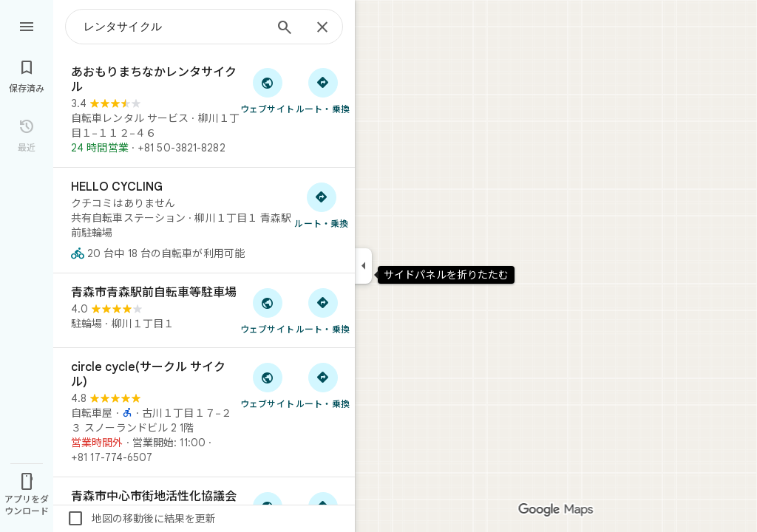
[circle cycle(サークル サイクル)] (204, 412)
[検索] (285, 29)
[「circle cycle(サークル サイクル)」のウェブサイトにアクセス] (267, 385)
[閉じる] (322, 28)
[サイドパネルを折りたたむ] (363, 266)
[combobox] (174, 27)
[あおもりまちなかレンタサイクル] (204, 110)
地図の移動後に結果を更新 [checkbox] (141, 519)
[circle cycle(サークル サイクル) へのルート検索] (323, 385)
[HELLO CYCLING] (204, 220)
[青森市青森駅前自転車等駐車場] (204, 310)
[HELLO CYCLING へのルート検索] (322, 205)
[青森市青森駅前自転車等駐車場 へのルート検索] (323, 310)
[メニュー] (27, 25)
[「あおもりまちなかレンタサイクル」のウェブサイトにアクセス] (267, 90)
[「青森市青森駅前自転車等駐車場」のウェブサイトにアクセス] (267, 310)
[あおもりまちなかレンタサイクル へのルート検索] (323, 90)
